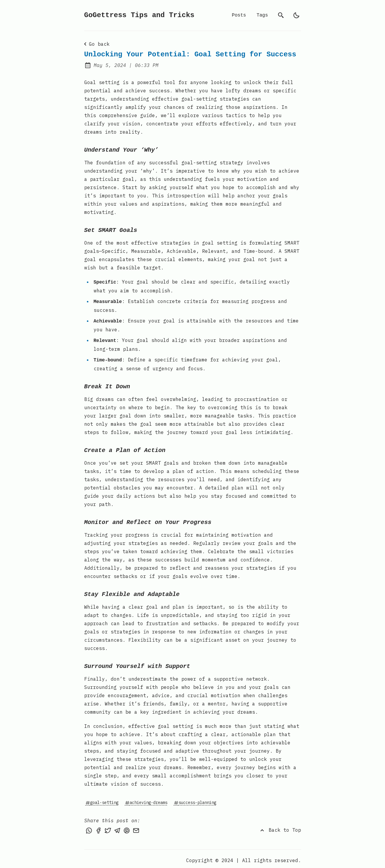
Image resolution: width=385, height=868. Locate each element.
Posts (239, 15)
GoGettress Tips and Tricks (139, 15)
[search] (281, 15)
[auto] (296, 15)
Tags (262, 15)
